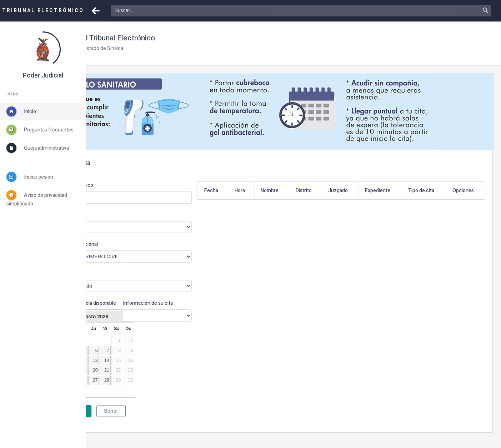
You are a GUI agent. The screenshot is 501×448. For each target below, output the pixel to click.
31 (111, 398)
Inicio (21, 111)
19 (135, 378)
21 (157, 378)
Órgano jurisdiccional (125, 244)
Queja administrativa (38, 148)
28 (157, 388)
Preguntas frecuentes (40, 130)
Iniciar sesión (30, 177)
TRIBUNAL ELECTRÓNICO (43, 11)
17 (111, 378)
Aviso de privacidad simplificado (37, 199)
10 (111, 368)
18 (123, 378)
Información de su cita (190, 303)
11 (123, 368)
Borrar (162, 418)
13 (146, 368)
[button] (96, 11)
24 (111, 388)
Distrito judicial (118, 215)
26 (135, 388)
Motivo (109, 274)
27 (146, 388)
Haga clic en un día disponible (122, 307)
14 (157, 368)
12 (135, 368)
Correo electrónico (123, 185)
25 (123, 388)
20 (146, 378)
